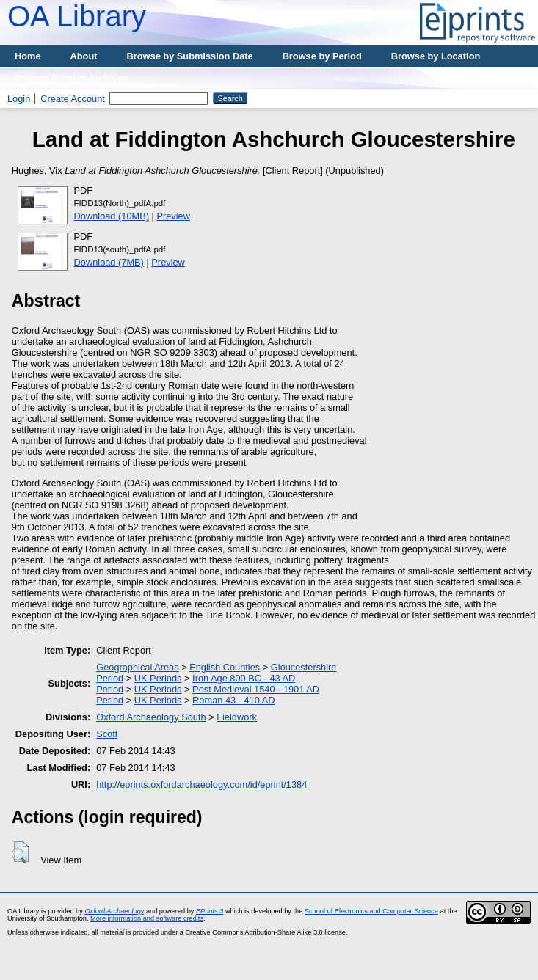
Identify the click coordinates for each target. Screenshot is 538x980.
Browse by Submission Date (190, 56)
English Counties (225, 667)
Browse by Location (436, 56)
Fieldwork (237, 717)
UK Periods (158, 678)
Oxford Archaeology (114, 911)
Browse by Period (322, 56)
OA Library (77, 16)
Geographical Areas (137, 667)
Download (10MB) (112, 216)
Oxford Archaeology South (151, 717)
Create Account (73, 99)
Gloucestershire (304, 667)
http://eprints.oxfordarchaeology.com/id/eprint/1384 (201, 785)
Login (19, 99)
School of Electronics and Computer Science (371, 911)
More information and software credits (147, 918)
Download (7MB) (109, 262)
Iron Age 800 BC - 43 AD (244, 678)
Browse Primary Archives (72, 78)
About (84, 56)
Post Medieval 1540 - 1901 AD (256, 689)
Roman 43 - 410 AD (233, 700)
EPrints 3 (210, 911)
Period (110, 678)
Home (28, 56)
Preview (173, 216)
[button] (20, 852)
